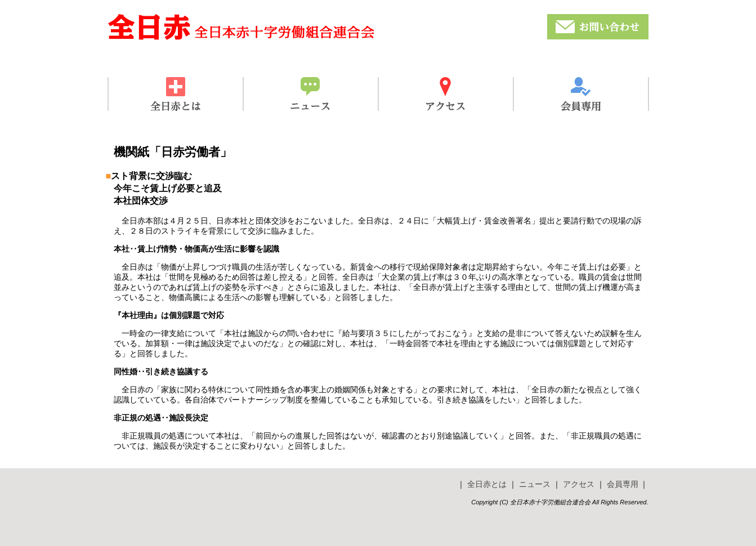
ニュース (535, 484)
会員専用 (623, 484)
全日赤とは (487, 484)
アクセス (579, 484)
